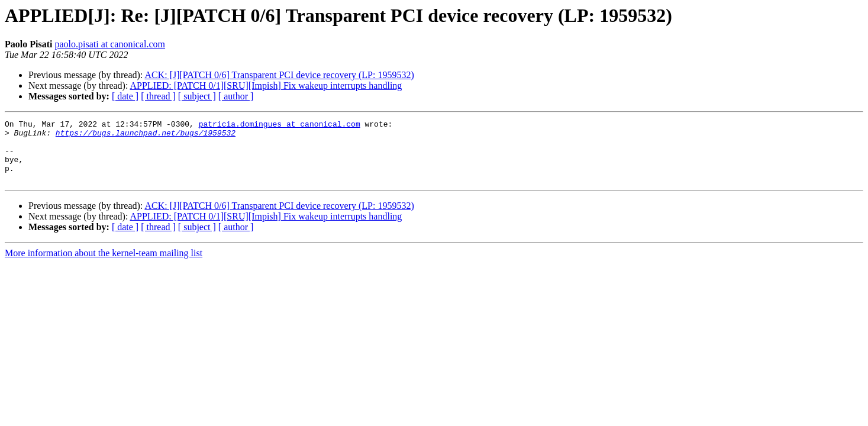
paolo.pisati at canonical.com (110, 44)
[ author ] (236, 96)
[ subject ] (197, 96)
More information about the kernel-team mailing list (104, 265)
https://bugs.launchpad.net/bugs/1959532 (146, 136)
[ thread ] (158, 96)
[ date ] (125, 96)
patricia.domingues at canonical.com (280, 125)
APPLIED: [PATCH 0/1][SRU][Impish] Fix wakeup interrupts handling (266, 85)
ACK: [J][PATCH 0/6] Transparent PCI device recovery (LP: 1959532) (279, 75)
